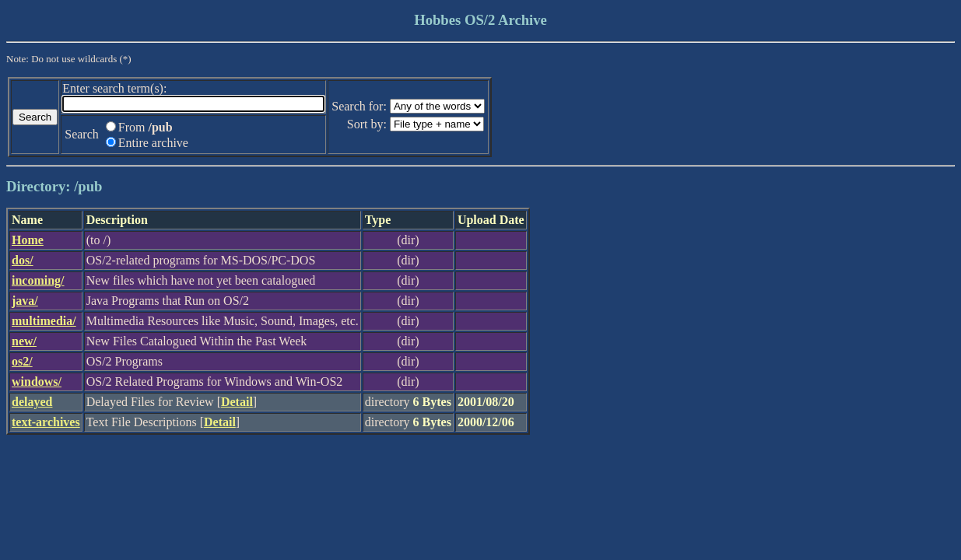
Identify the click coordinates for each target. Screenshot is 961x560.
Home (28, 240)
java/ (25, 301)
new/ (24, 341)
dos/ (23, 260)
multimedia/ (44, 321)
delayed (32, 402)
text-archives (46, 422)
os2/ (22, 361)
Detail (237, 402)
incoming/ (38, 280)
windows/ (37, 381)
